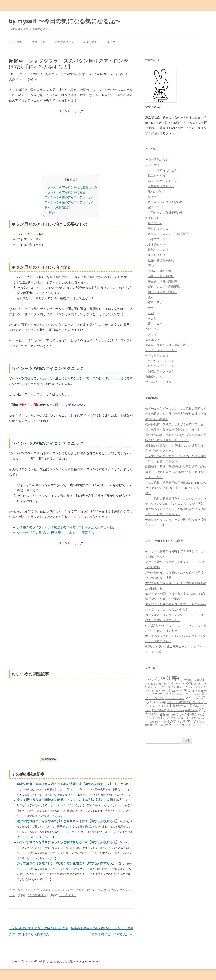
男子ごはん (155, 223)
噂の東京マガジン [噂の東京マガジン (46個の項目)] (175, 710)
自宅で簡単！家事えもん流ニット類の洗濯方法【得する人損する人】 (65, 784)
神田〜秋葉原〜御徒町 (162, 292)
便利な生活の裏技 (97, 890)
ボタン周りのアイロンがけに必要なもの (71, 187)
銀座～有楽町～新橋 (161, 260)
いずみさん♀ (68, 895)
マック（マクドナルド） (161, 350)
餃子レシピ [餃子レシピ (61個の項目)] (194, 725)
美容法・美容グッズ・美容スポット (168, 345)
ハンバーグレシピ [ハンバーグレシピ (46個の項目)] (185, 694)
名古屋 (152, 318)
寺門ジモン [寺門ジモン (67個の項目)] (165, 714)
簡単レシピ (39, 42)
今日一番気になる (157, 160)
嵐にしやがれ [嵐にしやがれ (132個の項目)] (181, 714)
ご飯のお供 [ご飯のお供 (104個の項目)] (163, 684)
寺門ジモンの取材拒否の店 (165, 212)
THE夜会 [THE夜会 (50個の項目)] (149, 680)
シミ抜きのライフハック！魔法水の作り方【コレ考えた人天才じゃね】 (66, 527)
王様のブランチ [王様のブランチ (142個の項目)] (175, 721)
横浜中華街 (155, 302)
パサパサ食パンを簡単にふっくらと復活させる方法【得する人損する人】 (68, 842)
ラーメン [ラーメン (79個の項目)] (198, 702)
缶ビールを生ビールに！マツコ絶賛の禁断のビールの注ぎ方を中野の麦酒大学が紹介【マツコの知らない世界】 (176, 414)
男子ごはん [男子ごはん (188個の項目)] (196, 721)
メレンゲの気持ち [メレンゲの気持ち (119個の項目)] (179, 702)
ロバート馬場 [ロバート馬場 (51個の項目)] (162, 706)
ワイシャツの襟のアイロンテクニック (69, 197)
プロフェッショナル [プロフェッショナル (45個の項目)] (174, 698)
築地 (151, 265)
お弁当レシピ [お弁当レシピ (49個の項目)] (190, 680)
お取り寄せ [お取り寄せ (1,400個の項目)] (169, 678)
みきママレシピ (158, 239)
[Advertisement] (71, 141)
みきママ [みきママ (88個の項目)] (170, 687)
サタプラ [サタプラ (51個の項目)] (163, 691)
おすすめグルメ (65, 42)
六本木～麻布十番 (160, 271)
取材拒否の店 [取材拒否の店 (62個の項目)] (159, 710)
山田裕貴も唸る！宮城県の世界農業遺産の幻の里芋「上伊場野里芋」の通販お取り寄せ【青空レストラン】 (176, 472)
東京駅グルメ (157, 255)
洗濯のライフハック (161, 371)
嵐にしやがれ (157, 175)
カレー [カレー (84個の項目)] (181, 687)
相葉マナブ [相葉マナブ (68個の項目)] (152, 725)
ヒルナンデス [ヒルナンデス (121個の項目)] (155, 698)
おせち (152, 334)
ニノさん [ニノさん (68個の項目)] (171, 694)
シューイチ (155, 197)
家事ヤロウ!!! (156, 207)
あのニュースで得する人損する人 (47, 890)
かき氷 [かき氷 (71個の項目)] (201, 680)
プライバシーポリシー (160, 382)
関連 (52, 212)
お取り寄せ (90, 42)
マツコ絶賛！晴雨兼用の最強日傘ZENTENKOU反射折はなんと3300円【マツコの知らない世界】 (176, 488)
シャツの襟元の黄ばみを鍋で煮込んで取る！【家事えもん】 (59, 533)
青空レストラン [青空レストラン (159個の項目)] (176, 725)
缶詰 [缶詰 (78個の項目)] (161, 725)
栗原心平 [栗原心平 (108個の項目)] (183, 718)
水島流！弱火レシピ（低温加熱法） (171, 234)
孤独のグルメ (157, 191)
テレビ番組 (16, 42)
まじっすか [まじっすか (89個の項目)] (157, 687)
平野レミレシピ (158, 228)
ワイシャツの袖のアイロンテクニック (69, 202)
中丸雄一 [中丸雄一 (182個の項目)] (176, 706)
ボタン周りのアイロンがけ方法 (65, 192)
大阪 (151, 308)
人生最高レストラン (161, 186)
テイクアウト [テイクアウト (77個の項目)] (157, 694)
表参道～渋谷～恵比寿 (162, 281)
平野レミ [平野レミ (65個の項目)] (196, 714)
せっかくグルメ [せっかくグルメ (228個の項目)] (184, 683)
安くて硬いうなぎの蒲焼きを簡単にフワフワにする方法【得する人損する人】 (71, 800)
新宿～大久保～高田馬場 (164, 287)
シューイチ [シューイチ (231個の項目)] (178, 690)
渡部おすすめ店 (158, 250)
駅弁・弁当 (155, 324)
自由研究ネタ (154, 377)
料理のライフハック (161, 361)
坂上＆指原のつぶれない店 (165, 202)
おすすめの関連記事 (58, 207)
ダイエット (114, 42)
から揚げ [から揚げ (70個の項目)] (150, 684)
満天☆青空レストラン (162, 181)
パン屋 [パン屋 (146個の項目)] (200, 694)
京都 (151, 313)
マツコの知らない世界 (162, 170)
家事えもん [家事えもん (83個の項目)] (191, 710)
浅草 (151, 297)
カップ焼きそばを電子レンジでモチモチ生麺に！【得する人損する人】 (67, 863)
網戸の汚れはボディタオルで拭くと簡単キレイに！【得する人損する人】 (68, 821)
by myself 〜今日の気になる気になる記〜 (65, 21)
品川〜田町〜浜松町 (161, 276)
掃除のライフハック (161, 366)
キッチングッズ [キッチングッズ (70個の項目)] (194, 687)
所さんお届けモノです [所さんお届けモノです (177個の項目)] (175, 716)
